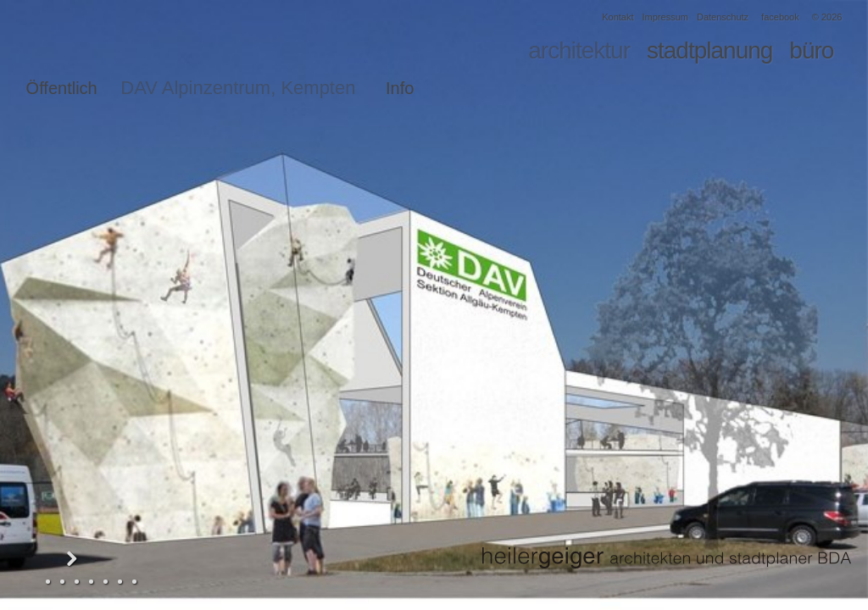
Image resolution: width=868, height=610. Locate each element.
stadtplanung (709, 50)
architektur (579, 50)
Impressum (665, 17)
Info (400, 88)
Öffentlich (62, 88)
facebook (780, 17)
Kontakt (618, 17)
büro (811, 50)
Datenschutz (723, 17)
